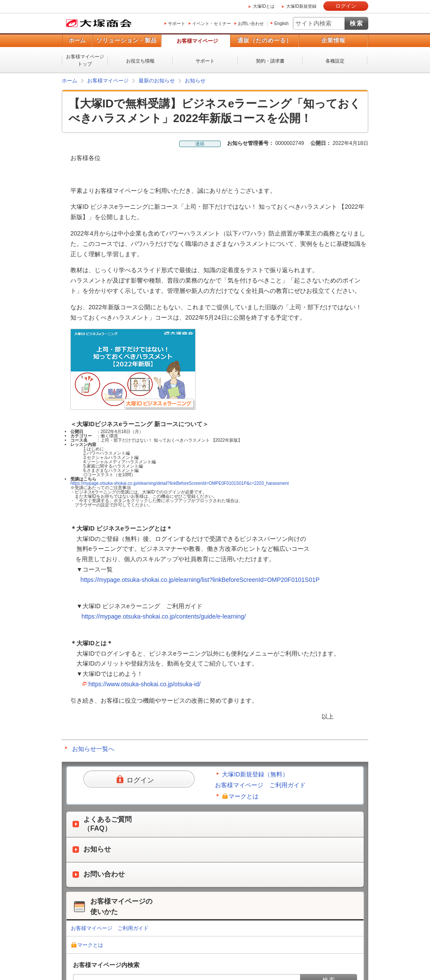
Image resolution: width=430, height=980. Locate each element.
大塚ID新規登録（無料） (255, 774)
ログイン (346, 6)
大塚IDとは (264, 6)
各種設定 (335, 61)
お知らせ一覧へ (93, 749)
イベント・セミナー (212, 24)
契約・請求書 (270, 61)
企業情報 (333, 40)
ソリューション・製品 (126, 40)
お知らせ (195, 81)
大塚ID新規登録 (301, 6)
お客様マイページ (197, 41)
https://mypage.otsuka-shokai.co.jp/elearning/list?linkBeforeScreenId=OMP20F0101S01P (200, 580)
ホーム (77, 40)
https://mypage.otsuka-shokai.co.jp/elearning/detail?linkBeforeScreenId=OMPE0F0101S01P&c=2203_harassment (180, 483)
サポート (177, 24)
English (281, 24)
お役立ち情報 (140, 61)
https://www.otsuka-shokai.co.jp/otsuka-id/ (145, 684)
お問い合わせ (251, 24)
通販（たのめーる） (265, 40)
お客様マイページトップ (85, 60)
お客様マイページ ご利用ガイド (260, 785)
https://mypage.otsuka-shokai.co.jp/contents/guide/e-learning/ (164, 616)
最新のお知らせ (157, 81)
